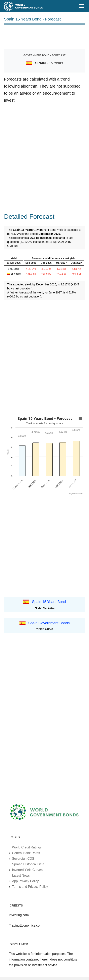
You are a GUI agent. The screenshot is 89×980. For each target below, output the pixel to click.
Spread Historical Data (28, 864)
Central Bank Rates (26, 853)
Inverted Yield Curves (27, 870)
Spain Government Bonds (49, 623)
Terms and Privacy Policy (30, 887)
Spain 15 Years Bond (49, 602)
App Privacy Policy (25, 881)
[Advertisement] (45, 36)
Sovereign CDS (23, 859)
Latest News (21, 875)
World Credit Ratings (27, 847)
